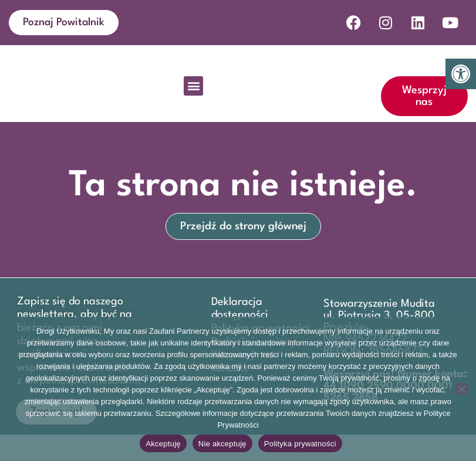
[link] (461, 74)
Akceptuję (163, 444)
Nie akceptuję (222, 444)
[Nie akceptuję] (461, 389)
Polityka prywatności (300, 444)
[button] (193, 112)
